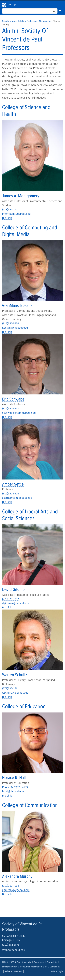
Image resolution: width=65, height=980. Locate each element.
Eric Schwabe (13, 399)
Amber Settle (13, 484)
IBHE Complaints (53, 967)
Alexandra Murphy (17, 877)
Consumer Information (31, 967)
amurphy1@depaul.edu (16, 890)
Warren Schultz (15, 675)
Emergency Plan (10, 967)
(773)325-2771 (10, 209)
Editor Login (57, 971)
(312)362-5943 (10, 408)
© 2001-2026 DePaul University (17, 962)
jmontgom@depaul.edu (16, 214)
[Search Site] (30, 11)
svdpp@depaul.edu (14, 950)
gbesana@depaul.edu (15, 328)
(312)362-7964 (10, 886)
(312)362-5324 (10, 493)
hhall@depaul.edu (13, 791)
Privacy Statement (14, 971)
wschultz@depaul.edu (15, 693)
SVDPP (12, 5)
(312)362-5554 (10, 323)
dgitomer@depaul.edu (16, 603)
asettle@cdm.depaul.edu (17, 498)
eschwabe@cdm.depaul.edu (19, 413)
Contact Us (52, 962)
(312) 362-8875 (11, 945)
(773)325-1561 (10, 688)
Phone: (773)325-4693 (15, 787)
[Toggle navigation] (60, 10)
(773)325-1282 (10, 599)
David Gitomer (14, 590)
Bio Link (7, 218)
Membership (45, 21)
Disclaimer (39, 962)
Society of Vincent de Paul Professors (4, 5)
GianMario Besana (17, 306)
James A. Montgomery (21, 196)
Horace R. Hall (14, 778)
